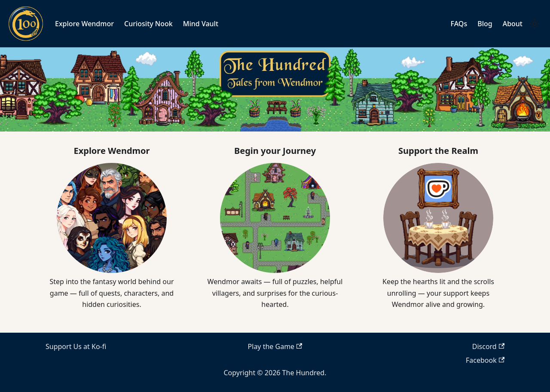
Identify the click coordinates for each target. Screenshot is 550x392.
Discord (488, 346)
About (513, 24)
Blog (485, 24)
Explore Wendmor (84, 24)
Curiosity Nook (148, 24)
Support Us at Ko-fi (76, 346)
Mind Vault (201, 24)
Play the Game (275, 346)
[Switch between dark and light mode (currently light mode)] (535, 24)
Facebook (485, 360)
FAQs (459, 24)
